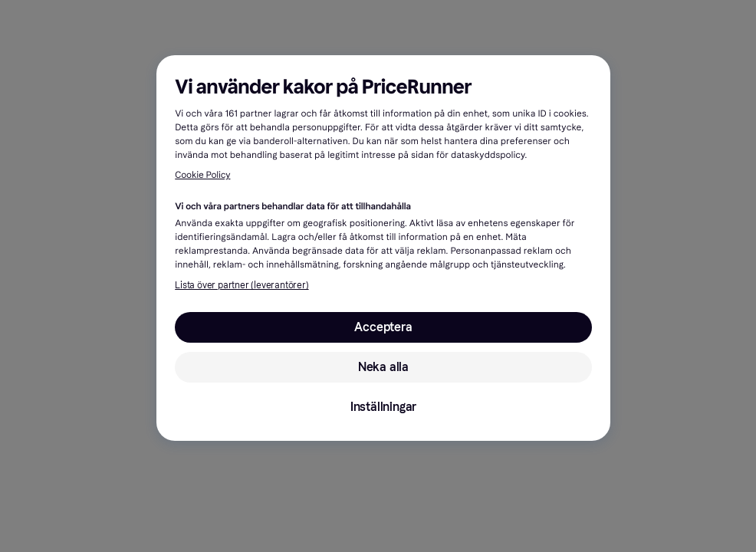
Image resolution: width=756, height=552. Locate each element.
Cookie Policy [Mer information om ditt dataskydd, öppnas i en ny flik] (202, 176)
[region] (383, 248)
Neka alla (383, 367)
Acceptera (383, 327)
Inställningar (383, 407)
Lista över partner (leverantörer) (242, 285)
